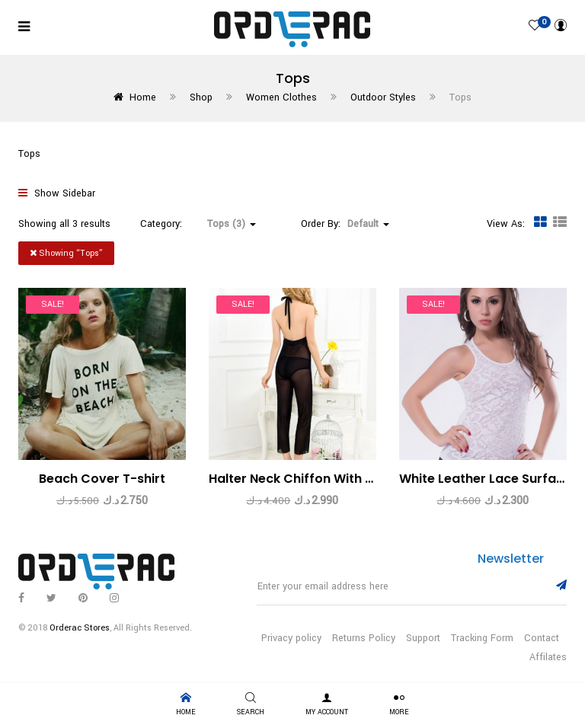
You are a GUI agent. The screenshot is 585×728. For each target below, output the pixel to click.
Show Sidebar (57, 193)
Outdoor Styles (383, 97)
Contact (542, 638)
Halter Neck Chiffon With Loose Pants (325, 479)
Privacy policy (291, 638)
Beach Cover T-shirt (102, 479)
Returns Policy (364, 638)
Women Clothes (281, 97)
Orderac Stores (80, 628)
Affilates (548, 657)
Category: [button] (198, 224)
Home (143, 97)
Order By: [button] (345, 224)
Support (423, 638)
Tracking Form (482, 638)
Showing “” (66, 253)
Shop (201, 97)
